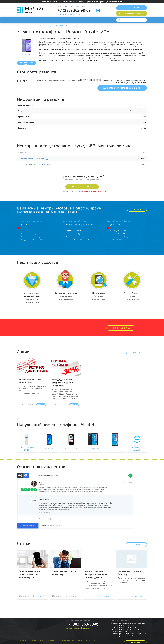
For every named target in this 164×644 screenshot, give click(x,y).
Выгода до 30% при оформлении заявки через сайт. (63, 383)
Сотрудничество (66, 640)
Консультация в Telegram (32, 237)
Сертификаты (37, 640)
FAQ (80, 640)
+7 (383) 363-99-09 (74, 10)
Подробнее (41, 404)
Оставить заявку (131, 13)
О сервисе (22, 640)
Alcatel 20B (141, 105)
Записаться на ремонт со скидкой (122, 88)
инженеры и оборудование (66, 296)
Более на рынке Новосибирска (132, 296)
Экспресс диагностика (99, 296)
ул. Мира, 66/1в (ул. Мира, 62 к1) (81, 224)
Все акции (136, 353)
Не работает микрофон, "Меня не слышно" (36, 164)
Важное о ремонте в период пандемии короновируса (30, 574)
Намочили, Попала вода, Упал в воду (33, 159)
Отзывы (51, 640)
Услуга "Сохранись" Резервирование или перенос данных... (96, 574)
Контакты (91, 640)
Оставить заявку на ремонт (82, 187)
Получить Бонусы (121, 328)
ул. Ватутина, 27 (118, 224)
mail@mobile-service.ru (40, 234)
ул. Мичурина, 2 (29, 224)
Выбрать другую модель (26, 63)
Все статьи (136, 545)
